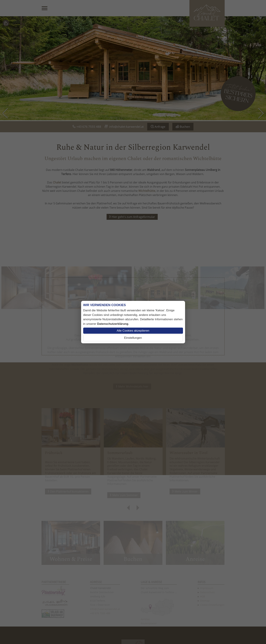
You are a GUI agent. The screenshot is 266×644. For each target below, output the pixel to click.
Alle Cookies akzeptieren (133, 331)
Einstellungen (133, 338)
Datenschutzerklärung (113, 324)
